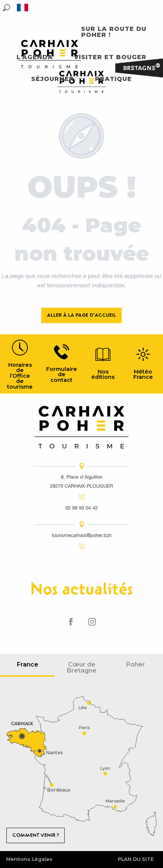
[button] (7, 8)
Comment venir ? (36, 835)
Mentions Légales (29, 859)
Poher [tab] (136, 664)
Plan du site (136, 859)
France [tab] (28, 664)
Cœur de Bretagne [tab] (82, 667)
